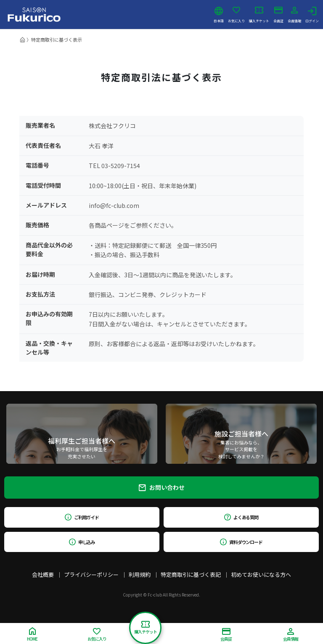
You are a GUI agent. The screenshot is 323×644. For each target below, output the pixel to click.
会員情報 (294, 15)
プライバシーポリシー (91, 574)
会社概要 (43, 574)
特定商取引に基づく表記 (191, 574)
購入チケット (259, 15)
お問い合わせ (162, 487)
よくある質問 (241, 517)
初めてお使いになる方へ (261, 574)
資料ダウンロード (241, 542)
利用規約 (140, 574)
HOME (32, 635)
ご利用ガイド (82, 517)
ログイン (312, 15)
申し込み (82, 542)
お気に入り (236, 15)
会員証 (278, 15)
